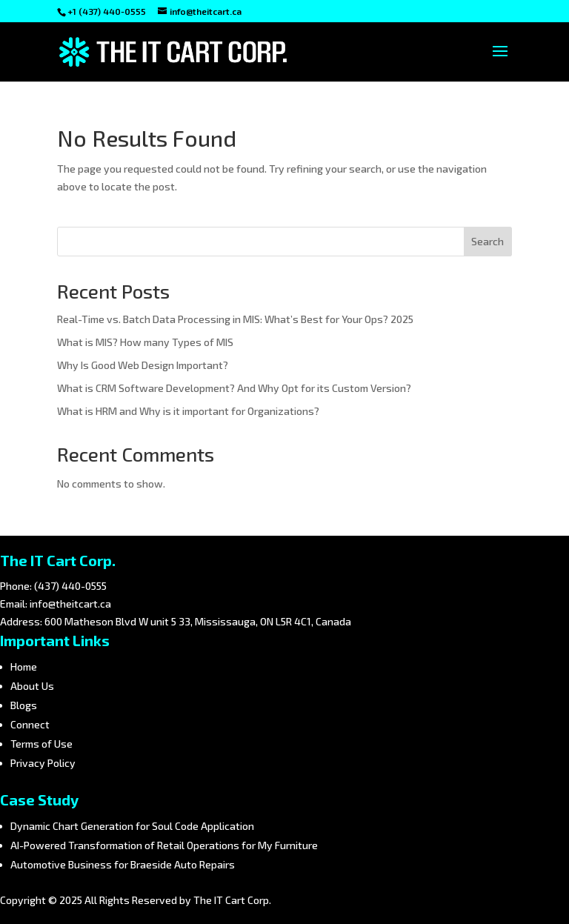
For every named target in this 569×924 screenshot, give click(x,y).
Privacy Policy (43, 763)
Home (24, 667)
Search (488, 241)
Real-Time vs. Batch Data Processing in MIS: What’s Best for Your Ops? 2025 (235, 319)
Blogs (24, 705)
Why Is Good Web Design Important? (143, 365)
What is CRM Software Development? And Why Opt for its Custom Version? (234, 388)
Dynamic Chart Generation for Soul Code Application (132, 826)
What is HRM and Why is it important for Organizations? (188, 411)
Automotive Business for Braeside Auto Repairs (123, 864)
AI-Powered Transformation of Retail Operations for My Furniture (164, 845)
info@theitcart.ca (70, 604)
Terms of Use (41, 744)
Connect (30, 724)
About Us (32, 686)
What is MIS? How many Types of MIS (145, 342)
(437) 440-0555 (70, 586)
